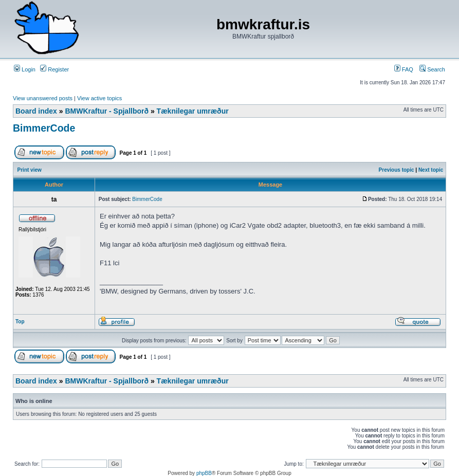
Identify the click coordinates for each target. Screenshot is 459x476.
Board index (36, 111)
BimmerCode (44, 128)
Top (20, 322)
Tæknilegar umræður (193, 111)
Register (54, 69)
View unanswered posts (43, 98)
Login (25, 69)
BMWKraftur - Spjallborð (107, 111)
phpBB (204, 473)
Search (432, 69)
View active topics (99, 98)
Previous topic (397, 170)
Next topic (431, 170)
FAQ (404, 69)
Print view (30, 170)
